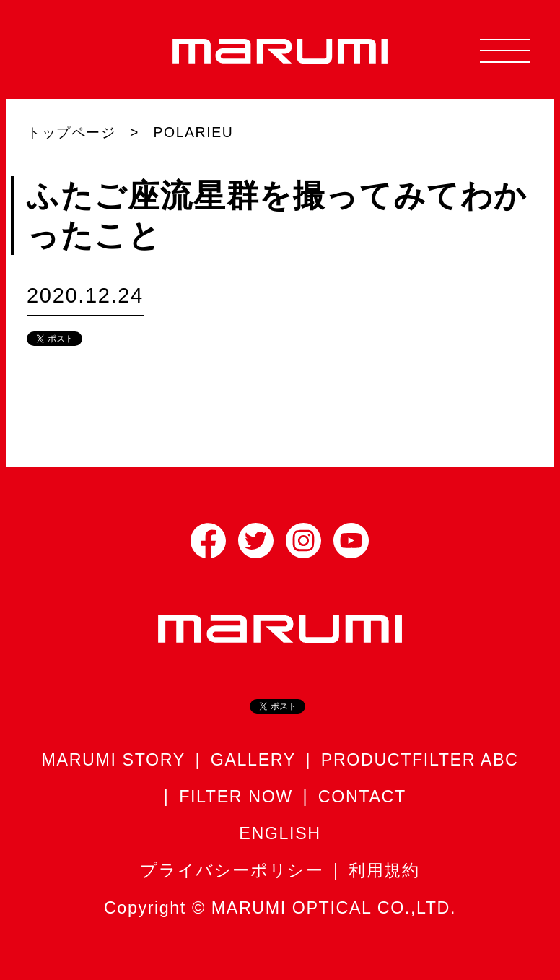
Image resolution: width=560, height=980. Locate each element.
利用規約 (384, 870)
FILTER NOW (236, 797)
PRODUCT (367, 760)
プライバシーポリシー (232, 870)
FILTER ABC (465, 760)
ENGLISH (280, 833)
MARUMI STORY (114, 760)
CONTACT (362, 797)
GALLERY (253, 760)
